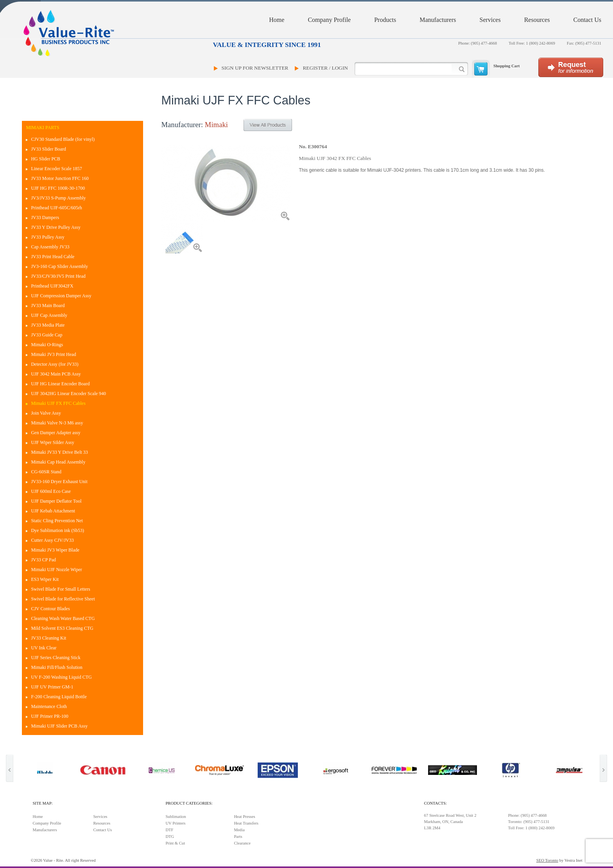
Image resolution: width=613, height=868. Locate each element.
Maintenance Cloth (49, 706)
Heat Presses (244, 817)
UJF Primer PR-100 (49, 716)
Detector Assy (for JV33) (55, 364)
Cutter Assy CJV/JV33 (52, 540)
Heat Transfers (246, 823)
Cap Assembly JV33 (50, 247)
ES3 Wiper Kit (45, 579)
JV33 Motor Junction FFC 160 (60, 178)
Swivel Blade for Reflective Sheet (63, 599)
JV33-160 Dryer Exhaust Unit (59, 482)
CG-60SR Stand (46, 472)
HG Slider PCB (46, 159)
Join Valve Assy (46, 413)
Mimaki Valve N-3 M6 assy (57, 423)
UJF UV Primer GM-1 (52, 687)
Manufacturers (438, 20)
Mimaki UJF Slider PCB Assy (59, 726)
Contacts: (436, 803)
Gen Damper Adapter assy (56, 433)
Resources (537, 20)
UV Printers (175, 823)
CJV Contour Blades (50, 609)
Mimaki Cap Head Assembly (58, 462)
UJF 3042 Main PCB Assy (56, 374)
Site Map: (42, 803)
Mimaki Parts (42, 128)
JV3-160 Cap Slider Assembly (59, 266)
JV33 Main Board (48, 306)
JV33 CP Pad (43, 560)
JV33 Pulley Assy (47, 237)
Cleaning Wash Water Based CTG (63, 618)
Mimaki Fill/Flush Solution (56, 667)
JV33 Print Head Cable (53, 257)
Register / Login (325, 68)
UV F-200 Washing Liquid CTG (61, 677)
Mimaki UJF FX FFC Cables (58, 403)
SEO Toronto (547, 860)
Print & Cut (175, 843)
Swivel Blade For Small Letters (60, 589)
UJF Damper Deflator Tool (56, 501)
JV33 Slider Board (48, 149)
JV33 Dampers (45, 217)
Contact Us (587, 20)
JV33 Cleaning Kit (48, 638)
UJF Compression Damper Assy (61, 296)
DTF (169, 830)
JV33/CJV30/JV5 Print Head (58, 276)
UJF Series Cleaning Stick (56, 658)
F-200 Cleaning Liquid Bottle (59, 697)
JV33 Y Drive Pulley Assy (56, 227)
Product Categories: (189, 803)
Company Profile (329, 20)
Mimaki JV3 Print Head (53, 354)
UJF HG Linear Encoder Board (60, 384)
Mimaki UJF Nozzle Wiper (56, 570)
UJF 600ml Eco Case (51, 491)
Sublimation (176, 817)
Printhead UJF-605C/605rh (56, 208)
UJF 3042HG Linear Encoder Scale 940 (68, 394)
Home (277, 20)
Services (490, 20)
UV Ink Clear (44, 648)
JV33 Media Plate (48, 325)
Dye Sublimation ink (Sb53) (57, 530)
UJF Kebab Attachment (53, 511)
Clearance (242, 843)
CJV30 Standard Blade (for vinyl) (63, 139)
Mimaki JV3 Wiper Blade (55, 550)
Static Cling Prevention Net (57, 521)
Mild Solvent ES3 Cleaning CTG (62, 628)
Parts (238, 837)
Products (385, 20)
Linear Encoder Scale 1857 (56, 169)
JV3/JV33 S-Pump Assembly (58, 198)
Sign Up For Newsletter (255, 68)
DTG (170, 837)
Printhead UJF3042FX (52, 286)
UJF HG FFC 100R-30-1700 (58, 188)
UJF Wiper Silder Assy (52, 442)
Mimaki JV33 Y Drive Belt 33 (59, 452)
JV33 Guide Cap (47, 335)
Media (239, 830)
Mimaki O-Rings (47, 345)
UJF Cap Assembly (49, 315)
